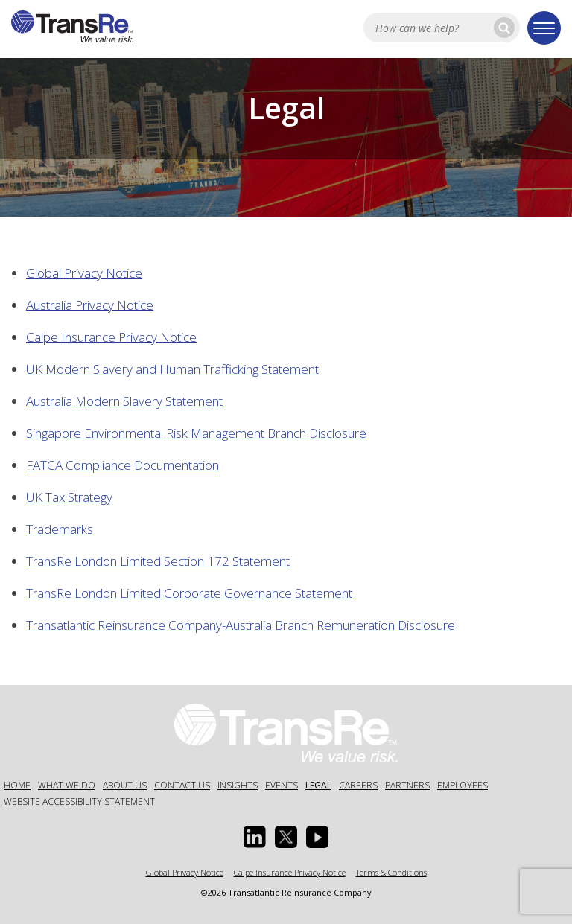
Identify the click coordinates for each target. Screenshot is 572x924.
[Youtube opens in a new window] (317, 837)
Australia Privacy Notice (90, 305)
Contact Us (182, 785)
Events (282, 785)
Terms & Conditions (391, 872)
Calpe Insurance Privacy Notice (111, 337)
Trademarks (60, 529)
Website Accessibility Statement (79, 802)
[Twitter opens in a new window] (286, 837)
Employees (463, 785)
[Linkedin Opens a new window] (255, 837)
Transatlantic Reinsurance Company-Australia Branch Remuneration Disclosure (241, 625)
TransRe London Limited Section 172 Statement (158, 561)
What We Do (67, 785)
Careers (358, 785)
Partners (407, 785)
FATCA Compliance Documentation (123, 465)
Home (17, 785)
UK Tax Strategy (69, 497)
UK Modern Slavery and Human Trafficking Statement (172, 369)
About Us (125, 785)
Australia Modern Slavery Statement (124, 401)
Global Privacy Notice (84, 273)
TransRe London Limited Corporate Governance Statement (189, 593)
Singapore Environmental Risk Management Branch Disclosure (196, 433)
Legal (318, 785)
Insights (238, 785)
